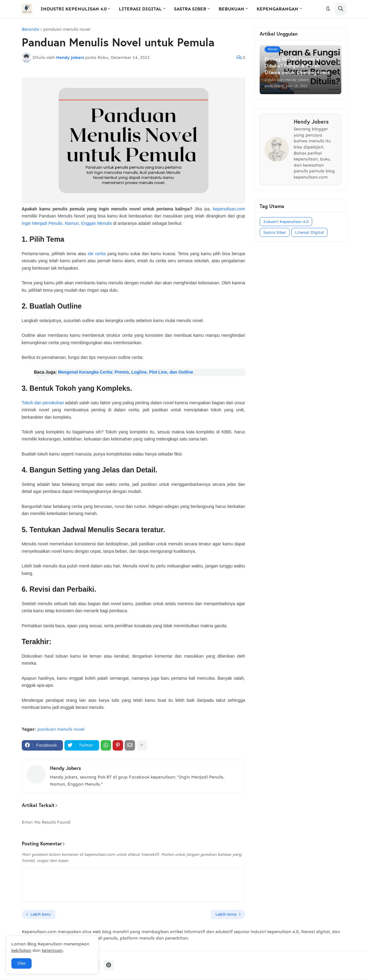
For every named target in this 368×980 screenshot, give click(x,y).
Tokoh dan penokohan (43, 403)
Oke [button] (21, 963)
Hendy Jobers (66, 768)
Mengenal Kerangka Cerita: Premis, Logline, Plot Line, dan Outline (126, 372)
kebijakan (21, 950)
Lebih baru (41, 914)
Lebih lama (226, 914)
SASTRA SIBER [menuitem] (190, 9)
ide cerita (97, 254)
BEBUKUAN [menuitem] (231, 9)
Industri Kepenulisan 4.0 (286, 222)
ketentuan (52, 950)
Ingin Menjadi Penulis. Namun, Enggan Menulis (67, 223)
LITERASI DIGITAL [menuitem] (140, 9)
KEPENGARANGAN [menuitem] (277, 9)
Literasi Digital (309, 232)
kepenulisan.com (229, 209)
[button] (328, 9)
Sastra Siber (275, 232)
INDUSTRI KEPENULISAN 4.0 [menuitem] (74, 9)
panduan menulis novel (67, 29)
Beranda (31, 29)
